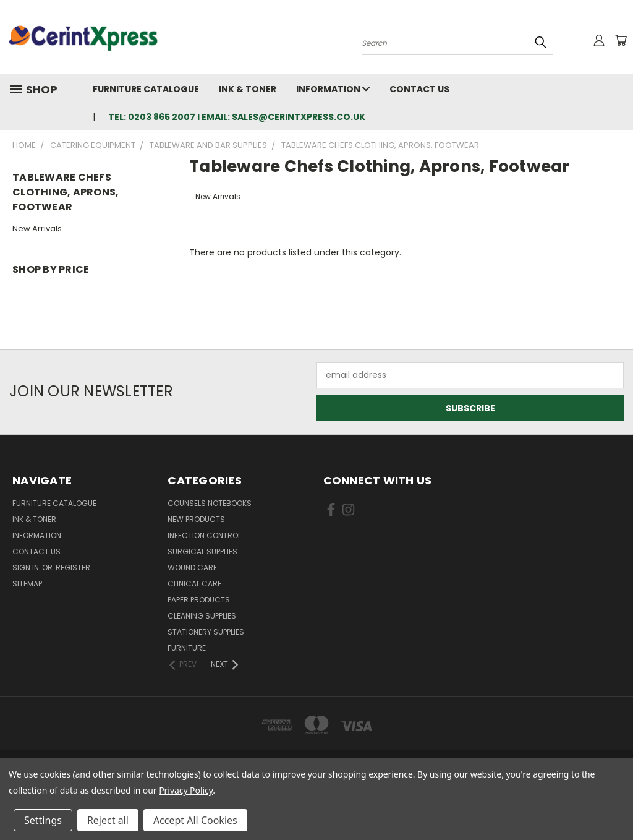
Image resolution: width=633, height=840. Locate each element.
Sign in (27, 568)
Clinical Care (194, 584)
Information (333, 89)
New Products (196, 519)
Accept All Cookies (195, 820)
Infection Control (204, 535)
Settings (43, 820)
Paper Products (199, 600)
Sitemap (27, 584)
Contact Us (419, 89)
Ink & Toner (248, 89)
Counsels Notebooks (210, 503)
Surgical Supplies (202, 551)
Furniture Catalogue (146, 89)
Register (73, 568)
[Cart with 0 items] (621, 40)
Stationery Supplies (206, 632)
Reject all (108, 820)
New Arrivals (37, 229)
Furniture (187, 648)
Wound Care (192, 568)
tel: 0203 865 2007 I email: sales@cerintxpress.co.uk (237, 117)
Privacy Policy (186, 790)
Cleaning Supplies (202, 616)
